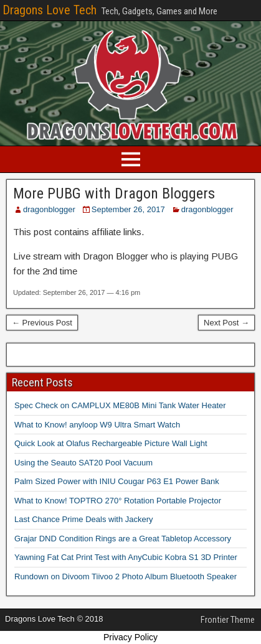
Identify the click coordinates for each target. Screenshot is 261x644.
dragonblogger (49, 209)
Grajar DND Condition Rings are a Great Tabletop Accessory (123, 539)
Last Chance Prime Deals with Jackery (84, 519)
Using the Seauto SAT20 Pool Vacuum (83, 463)
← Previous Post (42, 323)
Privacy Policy (130, 637)
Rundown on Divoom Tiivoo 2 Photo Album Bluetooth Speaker (126, 576)
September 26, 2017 (128, 209)
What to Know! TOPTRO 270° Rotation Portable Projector (118, 501)
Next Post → (226, 323)
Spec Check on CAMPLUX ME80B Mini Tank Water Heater (120, 405)
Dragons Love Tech (50, 10)
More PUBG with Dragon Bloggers (114, 194)
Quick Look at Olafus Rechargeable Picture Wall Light (111, 443)
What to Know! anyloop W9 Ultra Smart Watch (97, 425)
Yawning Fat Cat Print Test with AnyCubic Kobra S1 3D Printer (126, 557)
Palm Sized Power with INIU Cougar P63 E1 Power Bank (117, 481)
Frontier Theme (228, 620)
